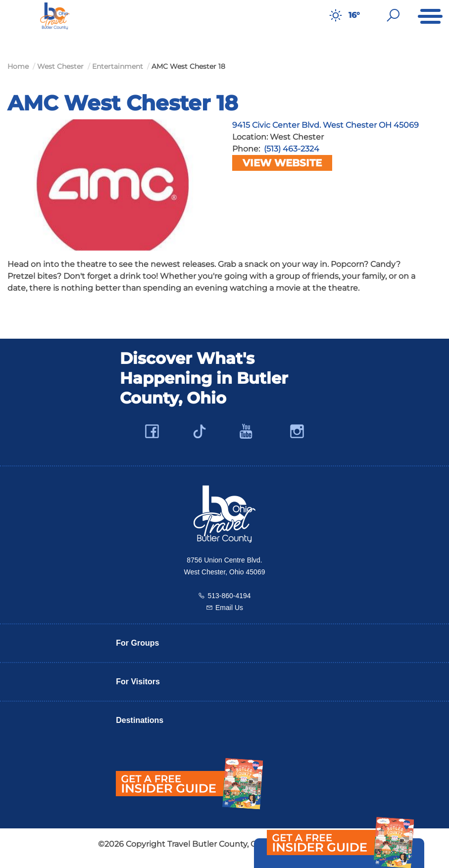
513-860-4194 (229, 596)
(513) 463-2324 (292, 149)
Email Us (229, 608)
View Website (282, 163)
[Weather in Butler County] (336, 15)
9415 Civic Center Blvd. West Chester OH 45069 (325, 125)
